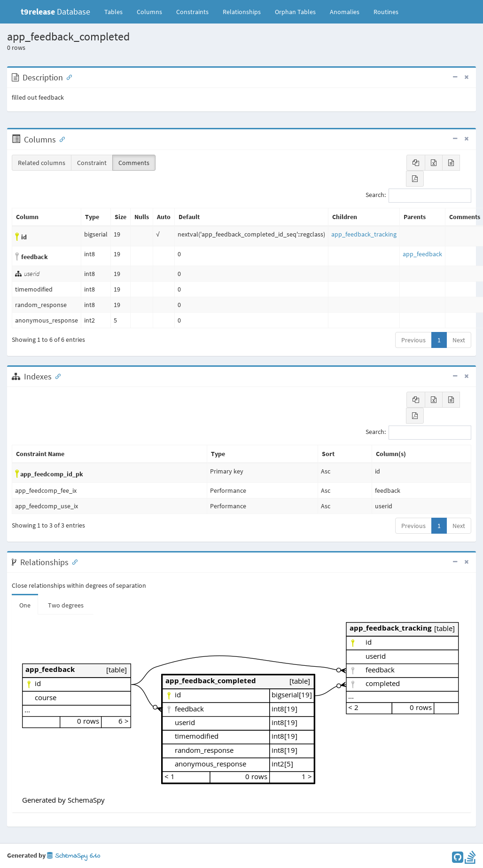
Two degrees (66, 605)
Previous (413, 340)
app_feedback (422, 254)
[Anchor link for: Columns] (60, 139)
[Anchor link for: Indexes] (56, 376)
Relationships (242, 12)
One (25, 605)
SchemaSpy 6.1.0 (74, 856)
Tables (117, 11)
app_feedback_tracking (364, 234)
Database (55, 12)
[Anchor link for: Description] (67, 77)
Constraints (192, 12)
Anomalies (345, 12)
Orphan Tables (295, 12)
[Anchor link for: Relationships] (73, 561)
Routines (386, 12)
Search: (418, 196)
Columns (149, 12)
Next (459, 340)
